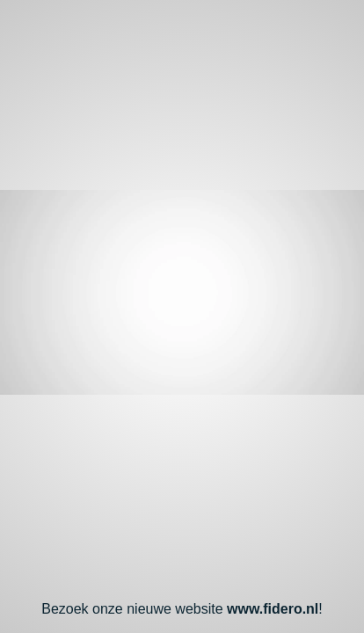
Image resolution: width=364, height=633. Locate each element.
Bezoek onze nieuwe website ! (182, 609)
